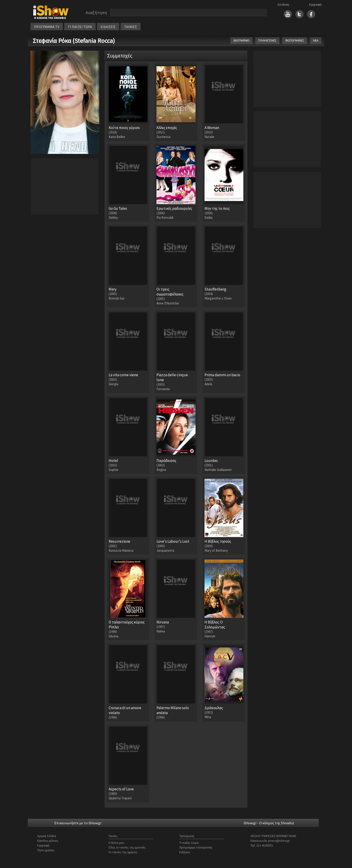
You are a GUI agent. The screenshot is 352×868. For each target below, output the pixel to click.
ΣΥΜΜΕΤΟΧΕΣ (267, 40)
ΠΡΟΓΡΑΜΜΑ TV (47, 27)
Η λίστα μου (116, 843)
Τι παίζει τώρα (189, 843)
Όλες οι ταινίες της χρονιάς (127, 847)
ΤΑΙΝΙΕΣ (131, 27)
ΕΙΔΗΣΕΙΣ (108, 27)
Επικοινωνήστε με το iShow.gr (78, 823)
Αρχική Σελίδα (47, 836)
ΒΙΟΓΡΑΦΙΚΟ (241, 40)
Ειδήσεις (185, 852)
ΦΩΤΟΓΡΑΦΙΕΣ (295, 40)
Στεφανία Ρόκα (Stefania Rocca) (74, 41)
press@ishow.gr (279, 841)
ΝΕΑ (316, 40)
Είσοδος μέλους (48, 841)
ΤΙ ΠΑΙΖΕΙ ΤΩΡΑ (80, 27)
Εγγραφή (315, 4)
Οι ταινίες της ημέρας (123, 852)
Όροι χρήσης (46, 850)
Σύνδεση (283, 4)
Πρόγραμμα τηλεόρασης (196, 847)
